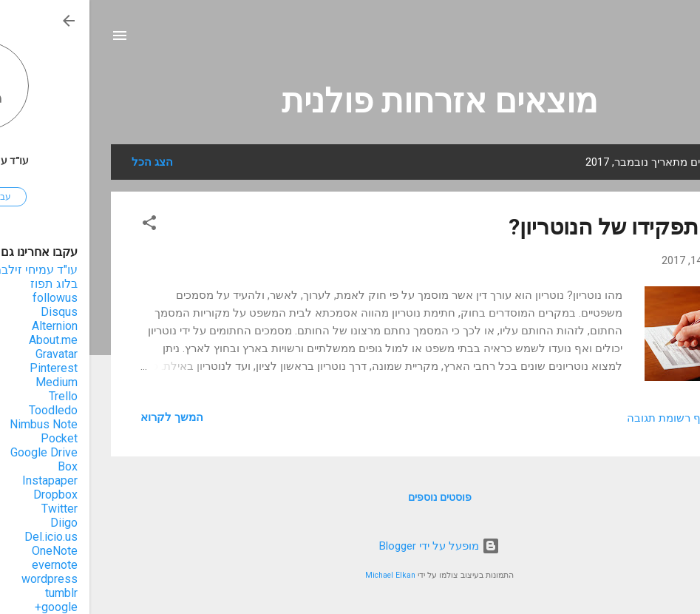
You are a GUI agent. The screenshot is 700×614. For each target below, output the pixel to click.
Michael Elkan (301, 575)
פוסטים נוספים (350, 497)
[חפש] (670, 40)
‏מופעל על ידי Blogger (350, 546)
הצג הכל (63, 162)
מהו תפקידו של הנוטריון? (534, 227)
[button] (60, 225)
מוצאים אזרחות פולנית (350, 101)
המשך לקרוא (82, 417)
